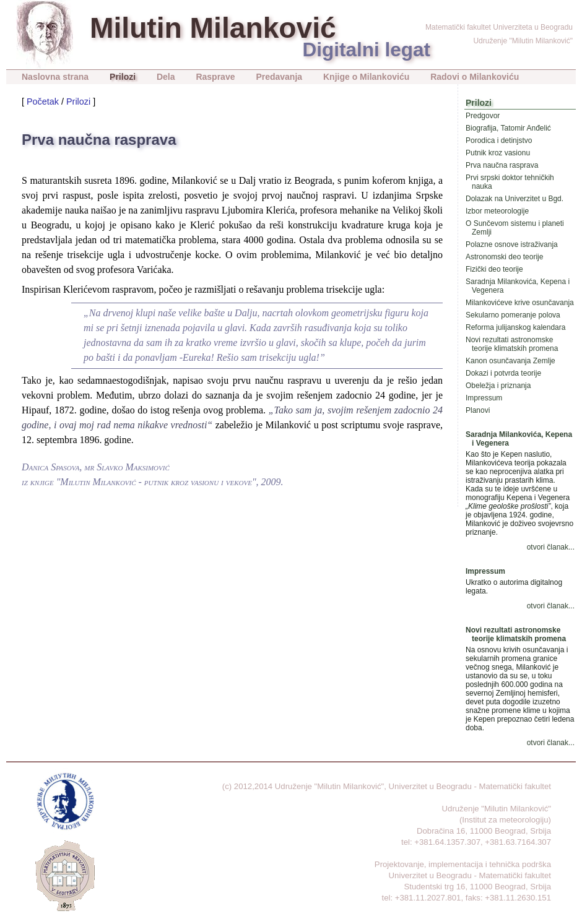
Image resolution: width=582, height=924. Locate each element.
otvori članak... (551, 547)
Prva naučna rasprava (502, 165)
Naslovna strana (55, 77)
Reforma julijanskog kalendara (515, 327)
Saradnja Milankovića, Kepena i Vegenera (518, 286)
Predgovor (483, 116)
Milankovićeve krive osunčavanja (520, 303)
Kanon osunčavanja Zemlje (510, 361)
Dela (166, 77)
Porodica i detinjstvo (499, 140)
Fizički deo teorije (494, 269)
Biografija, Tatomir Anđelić (508, 128)
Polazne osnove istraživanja (512, 244)
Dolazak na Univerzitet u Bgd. (515, 199)
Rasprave (215, 77)
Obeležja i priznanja (498, 386)
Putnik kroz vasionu (498, 153)
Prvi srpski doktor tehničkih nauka (510, 182)
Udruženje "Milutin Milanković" (523, 41)
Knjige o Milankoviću (366, 77)
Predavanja (279, 77)
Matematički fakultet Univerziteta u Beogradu (499, 27)
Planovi (478, 410)
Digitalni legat (366, 50)
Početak (43, 101)
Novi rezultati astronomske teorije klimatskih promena (512, 344)
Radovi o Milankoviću (475, 77)
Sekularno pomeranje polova (513, 315)
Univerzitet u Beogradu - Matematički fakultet (470, 786)
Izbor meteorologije (497, 211)
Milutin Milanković (213, 28)
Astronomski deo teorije (504, 257)
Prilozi (123, 77)
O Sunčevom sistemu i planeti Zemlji (515, 228)
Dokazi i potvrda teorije (503, 373)
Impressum (484, 398)
